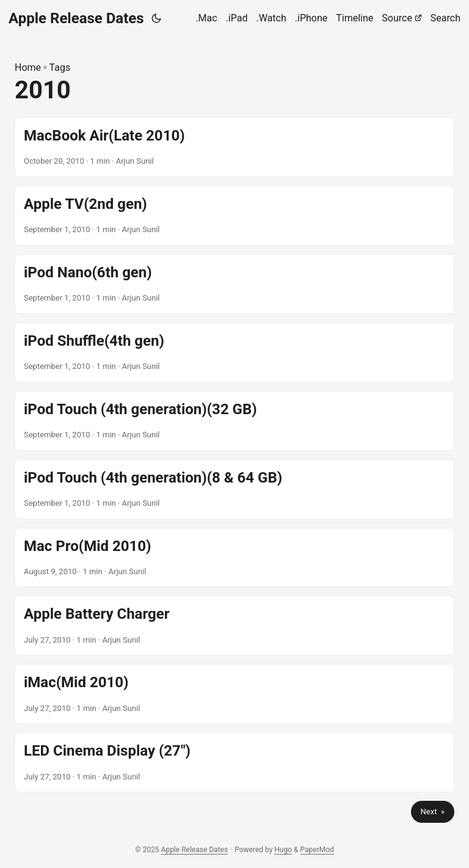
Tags (60, 67)
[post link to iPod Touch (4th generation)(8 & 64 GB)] (234, 489)
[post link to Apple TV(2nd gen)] (234, 216)
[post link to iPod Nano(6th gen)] (234, 284)
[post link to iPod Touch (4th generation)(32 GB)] (234, 421)
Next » (433, 811)
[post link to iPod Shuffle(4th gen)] (234, 352)
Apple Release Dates (76, 18)
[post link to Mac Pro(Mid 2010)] (234, 558)
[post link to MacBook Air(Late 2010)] (234, 147)
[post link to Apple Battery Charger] (234, 625)
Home (28, 67)
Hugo (283, 850)
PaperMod (317, 850)
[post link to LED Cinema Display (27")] (234, 762)
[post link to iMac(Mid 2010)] (234, 694)
